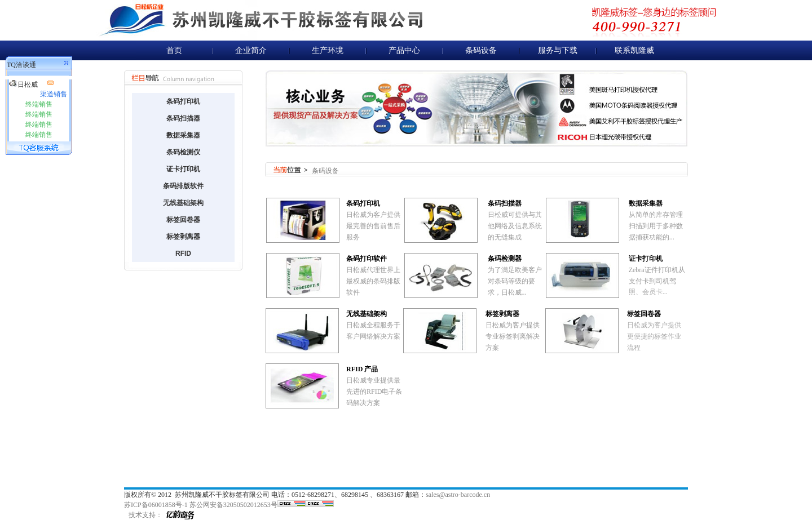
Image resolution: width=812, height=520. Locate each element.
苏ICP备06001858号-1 (156, 505)
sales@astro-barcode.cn (458, 495)
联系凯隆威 (634, 50)
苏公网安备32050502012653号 (233, 505)
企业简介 (251, 50)
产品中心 (404, 50)
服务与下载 (558, 50)
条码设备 (481, 50)
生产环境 (328, 50)
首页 (174, 50)
